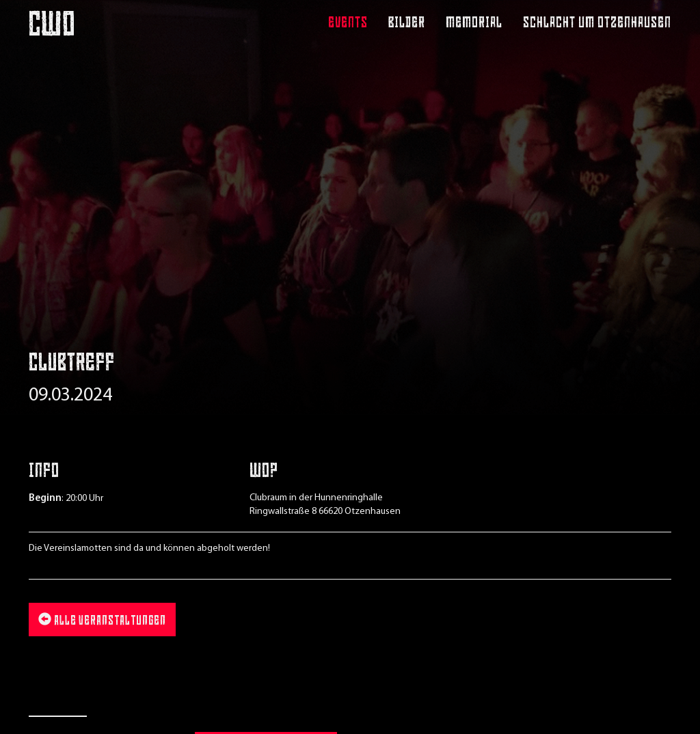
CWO (52, 22)
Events (348, 24)
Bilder (407, 24)
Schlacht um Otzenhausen (597, 24)
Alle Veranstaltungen (102, 621)
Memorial (474, 24)
